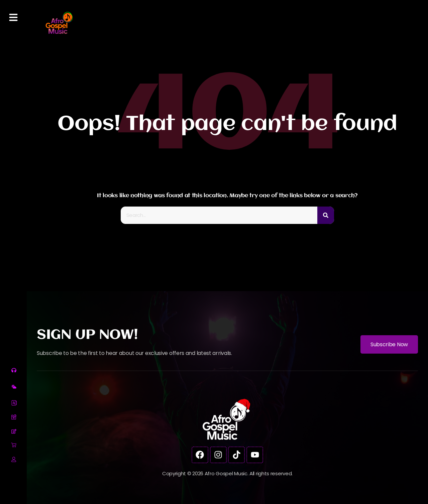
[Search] (326, 215)
